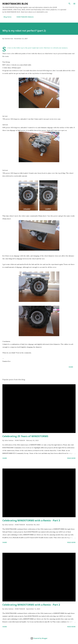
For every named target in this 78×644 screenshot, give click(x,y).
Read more (71, 458)
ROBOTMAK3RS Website (24, 17)
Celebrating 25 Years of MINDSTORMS (25, 436)
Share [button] (71, 367)
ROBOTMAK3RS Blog (15, 4)
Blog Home (6, 17)
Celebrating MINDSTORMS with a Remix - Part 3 (31, 520)
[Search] (69, 4)
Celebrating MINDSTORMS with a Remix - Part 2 (31, 605)
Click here (47, 48)
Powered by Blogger (39, 638)
